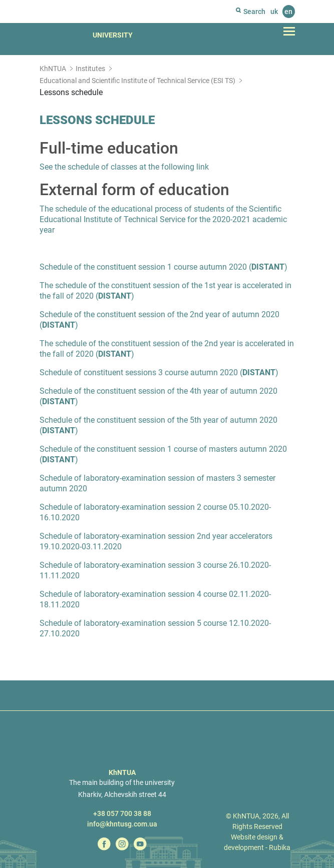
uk (274, 12)
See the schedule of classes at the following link (124, 167)
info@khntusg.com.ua (122, 824)
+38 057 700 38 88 (122, 813)
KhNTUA (53, 69)
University (113, 35)
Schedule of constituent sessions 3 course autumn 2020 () (159, 372)
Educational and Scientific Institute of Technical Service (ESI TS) (137, 81)
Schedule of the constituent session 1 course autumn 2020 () (163, 267)
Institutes (90, 69)
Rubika (280, 847)
